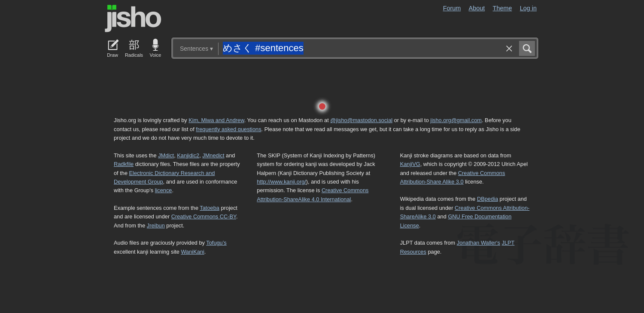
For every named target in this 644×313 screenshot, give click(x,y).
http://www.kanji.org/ (281, 182)
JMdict (166, 155)
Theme (503, 8)
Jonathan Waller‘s (478, 243)
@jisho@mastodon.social (361, 120)
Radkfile (124, 164)
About (477, 8)
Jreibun (156, 226)
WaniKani (193, 252)
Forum (452, 8)
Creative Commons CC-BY (204, 216)
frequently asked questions (228, 129)
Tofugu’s (216, 243)
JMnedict (213, 155)
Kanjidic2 (188, 155)
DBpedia (488, 199)
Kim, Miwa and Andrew (216, 120)
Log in (528, 8)
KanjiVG (410, 164)
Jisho (133, 18)
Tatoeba (210, 208)
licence (164, 190)
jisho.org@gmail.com (456, 120)
